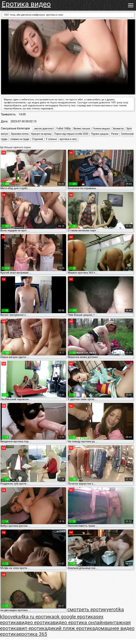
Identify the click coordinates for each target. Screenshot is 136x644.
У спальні (51, 139)
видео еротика (36, 622)
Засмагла (118, 129)
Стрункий (37, 139)
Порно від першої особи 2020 (71, 134)
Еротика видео (26, 4)
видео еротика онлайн (79, 622)
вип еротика (33, 628)
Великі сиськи (82, 129)
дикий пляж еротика (71, 628)
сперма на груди (20, 139)
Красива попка (20, 134)
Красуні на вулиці (41, 134)
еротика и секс (68, 139)
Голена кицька (101, 129)
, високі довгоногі (44, 129)
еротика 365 (33, 634)
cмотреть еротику (88, 609)
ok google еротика (75, 617)
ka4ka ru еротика (35, 617)
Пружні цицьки (100, 134)
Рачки (115, 134)
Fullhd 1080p (64, 129)
